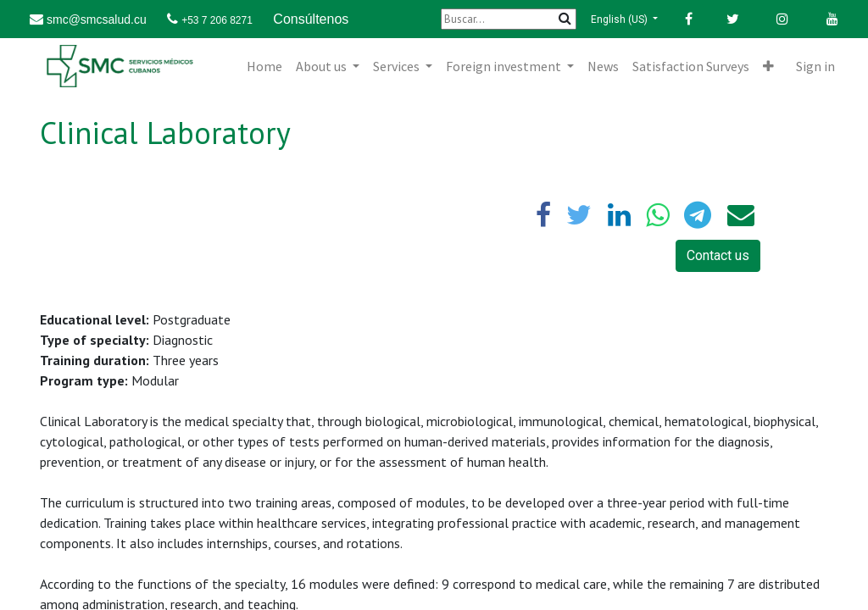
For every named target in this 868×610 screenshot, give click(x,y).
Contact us (718, 255)
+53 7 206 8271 (217, 20)
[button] (768, 66)
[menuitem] (264, 66)
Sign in (815, 66)
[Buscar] (509, 19)
